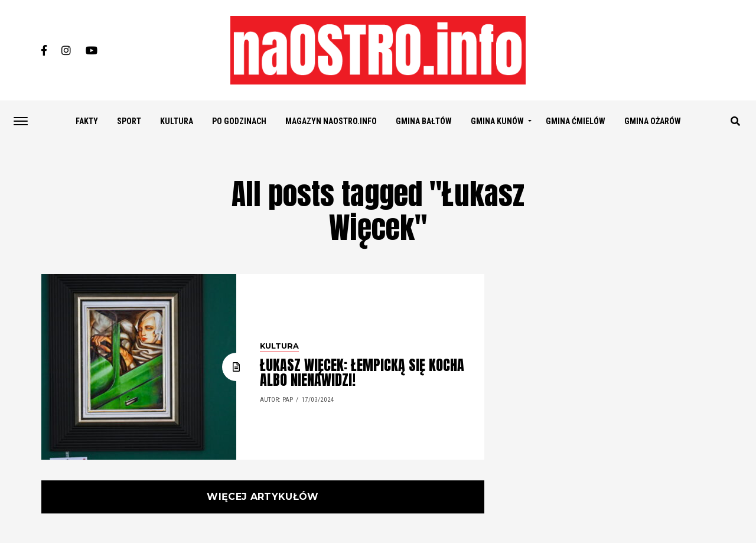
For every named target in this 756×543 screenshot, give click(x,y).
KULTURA (177, 121)
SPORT (129, 121)
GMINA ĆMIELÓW (576, 121)
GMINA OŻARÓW (653, 121)
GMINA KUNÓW (497, 121)
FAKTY (87, 121)
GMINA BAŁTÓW (424, 121)
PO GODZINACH (239, 121)
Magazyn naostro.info (331, 121)
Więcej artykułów (263, 497)
